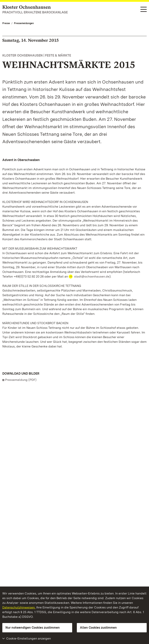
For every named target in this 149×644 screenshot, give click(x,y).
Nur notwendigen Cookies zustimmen (33, 628)
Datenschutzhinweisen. (19, 607)
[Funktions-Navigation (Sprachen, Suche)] (144, 10)
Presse (6, 23)
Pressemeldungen (24, 23)
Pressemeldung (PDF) (21, 380)
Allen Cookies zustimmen (98, 628)
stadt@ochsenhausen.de (92, 276)
